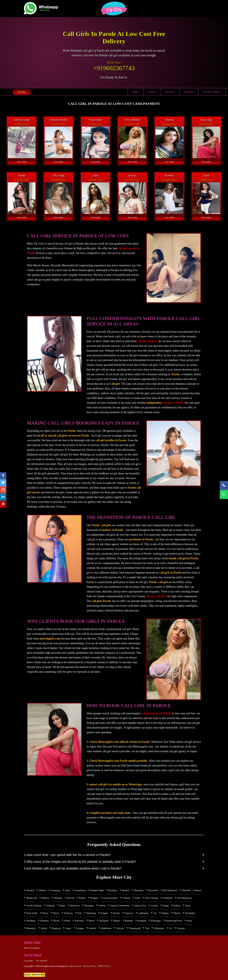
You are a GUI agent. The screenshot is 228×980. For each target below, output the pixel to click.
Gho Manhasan (184, 898)
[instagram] (3, 490)
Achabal (30, 890)
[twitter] (3, 483)
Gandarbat (168, 898)
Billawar (58, 898)
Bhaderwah (32, 898)
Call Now (22, 92)
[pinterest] (3, 504)
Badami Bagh (97, 890)
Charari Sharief (110, 898)
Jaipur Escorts (75, 966)
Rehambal (31, 928)
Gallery (152, 92)
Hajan (62, 905)
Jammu (102, 905)
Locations (41, 961)
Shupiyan (56, 928)
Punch (92, 921)
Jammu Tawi (140, 905)
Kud (80, 913)
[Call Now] (224, 486)
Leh (155, 913)
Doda (138, 898)
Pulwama (79, 921)
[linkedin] (3, 497)
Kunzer (116, 913)
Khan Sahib (32, 913)
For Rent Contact (212, 92)
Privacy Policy (90, 966)
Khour (45, 913)
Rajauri (117, 921)
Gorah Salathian (34, 905)
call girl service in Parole (156, 713)
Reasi (189, 921)
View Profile (22, 162)
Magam (165, 913)
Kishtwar (68, 913)
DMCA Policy (104, 966)
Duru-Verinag (151, 898)
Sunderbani (106, 928)
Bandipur (113, 890)
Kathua (177, 905)
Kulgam (104, 913)
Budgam (94, 898)
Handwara (75, 905)
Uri (170, 928)
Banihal (126, 890)
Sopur (68, 928)
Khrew (56, 913)
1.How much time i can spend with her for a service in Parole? (67, 855)
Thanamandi (135, 928)
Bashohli (186, 890)
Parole (56, 921)
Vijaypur (181, 928)
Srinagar (80, 928)
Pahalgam (31, 921)
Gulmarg (50, 905)
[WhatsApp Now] (224, 494)
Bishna (82, 898)
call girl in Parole (173, 403)
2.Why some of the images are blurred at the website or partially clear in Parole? (80, 862)
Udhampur (159, 928)
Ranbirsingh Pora (174, 921)
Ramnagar (156, 921)
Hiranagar (89, 905)
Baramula (139, 890)
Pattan (67, 921)
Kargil (166, 905)
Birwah (70, 898)
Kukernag (91, 913)
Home (136, 92)
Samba (44, 928)
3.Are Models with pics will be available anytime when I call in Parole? (73, 868)
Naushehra (190, 913)
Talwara (120, 928)
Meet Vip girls (32, 948)
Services (170, 92)
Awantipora (80, 890)
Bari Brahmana (170, 890)
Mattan (177, 913)
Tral (147, 928)
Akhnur (42, 890)
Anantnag (55, 890)
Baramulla (153, 890)
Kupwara (129, 913)
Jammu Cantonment (120, 905)
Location (189, 92)
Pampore (44, 921)
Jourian (154, 905)
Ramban (129, 921)
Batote (198, 890)
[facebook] (3, 476)
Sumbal (92, 928)
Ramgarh (142, 921)
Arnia (67, 890)
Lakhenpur (143, 913)
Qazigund (104, 921)
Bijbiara (45, 898)
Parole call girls (148, 341)
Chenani (126, 898)
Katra (188, 905)
